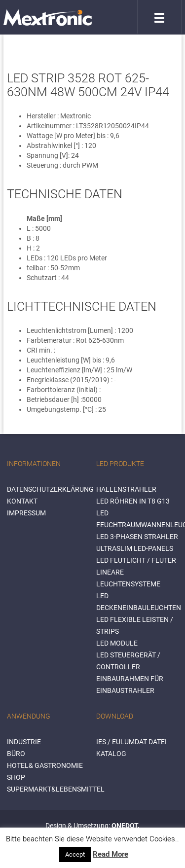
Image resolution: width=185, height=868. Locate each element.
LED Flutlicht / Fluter (136, 560)
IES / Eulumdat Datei (131, 742)
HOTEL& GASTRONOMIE (45, 765)
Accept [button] (75, 854)
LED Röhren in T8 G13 (133, 501)
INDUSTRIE (24, 742)
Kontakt (22, 501)
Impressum (26, 513)
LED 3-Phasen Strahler (137, 537)
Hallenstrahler (126, 489)
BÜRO (16, 754)
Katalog (111, 754)
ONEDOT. (126, 826)
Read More (111, 854)
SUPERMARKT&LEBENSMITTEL (56, 789)
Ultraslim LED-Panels (135, 548)
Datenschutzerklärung (50, 489)
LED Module (117, 643)
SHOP (16, 777)
